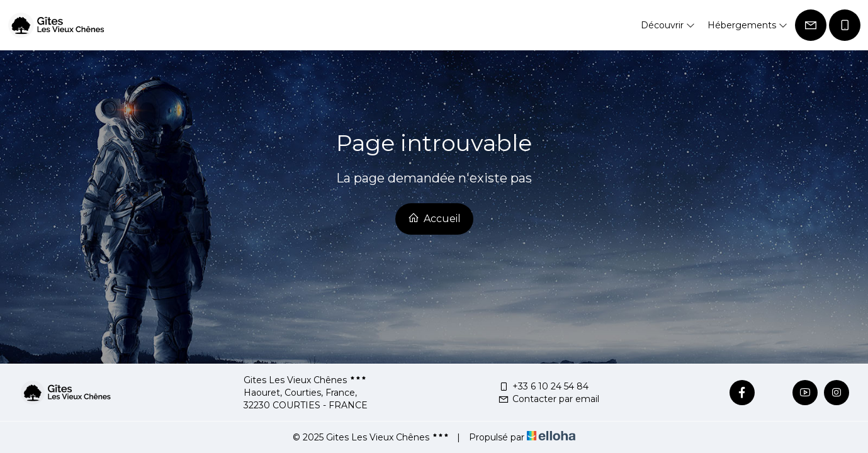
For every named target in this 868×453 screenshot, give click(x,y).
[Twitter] (774, 393)
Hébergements (747, 25)
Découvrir (668, 25)
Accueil (434, 218)
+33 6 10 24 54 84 (543, 386)
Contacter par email (549, 399)
